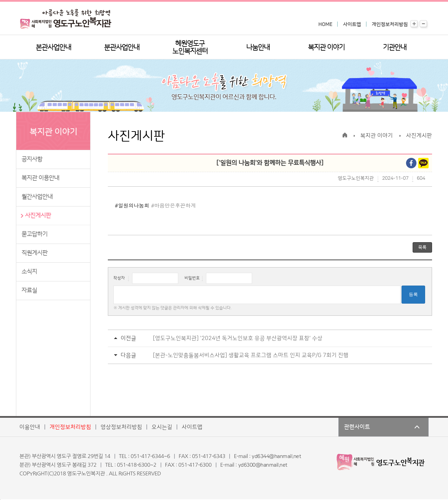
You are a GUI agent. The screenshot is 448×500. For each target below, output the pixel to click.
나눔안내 (258, 48)
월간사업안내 (37, 197)
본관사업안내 (53, 48)
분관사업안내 (122, 48)
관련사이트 (357, 427)
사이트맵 (352, 25)
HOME (325, 25)
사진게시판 (38, 215)
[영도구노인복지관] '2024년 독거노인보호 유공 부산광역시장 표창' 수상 (238, 338)
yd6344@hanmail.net (276, 456)
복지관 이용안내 (40, 178)
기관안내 (395, 48)
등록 (413, 294)
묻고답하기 (35, 234)
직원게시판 (35, 253)
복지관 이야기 (326, 48)
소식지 (29, 272)
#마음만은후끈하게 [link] (173, 205)
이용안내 (30, 427)
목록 (422, 247)
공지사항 (32, 159)
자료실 (29, 290)
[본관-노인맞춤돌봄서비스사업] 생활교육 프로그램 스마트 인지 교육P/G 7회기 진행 (251, 355)
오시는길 (162, 427)
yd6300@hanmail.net (263, 465)
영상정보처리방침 (121, 427)
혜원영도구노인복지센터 (190, 48)
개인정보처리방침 (390, 25)
